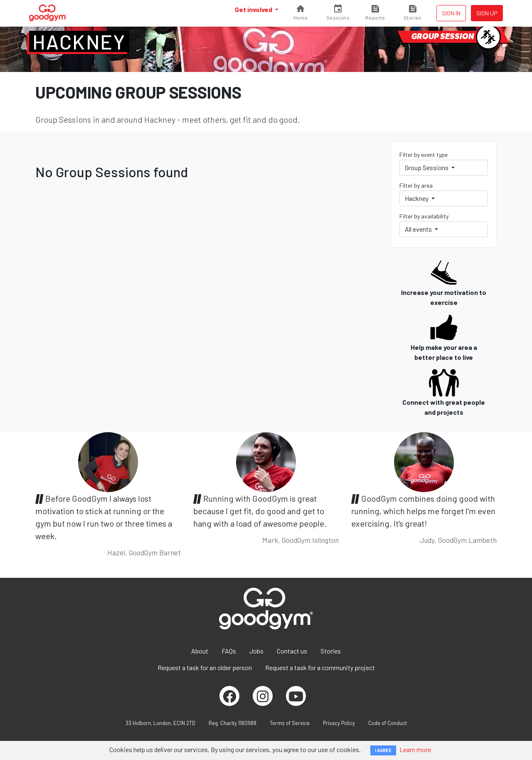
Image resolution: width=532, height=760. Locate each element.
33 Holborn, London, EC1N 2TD (160, 723)
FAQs (229, 651)
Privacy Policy (339, 723)
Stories (331, 651)
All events (419, 229)
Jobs (256, 651)
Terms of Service (290, 723)
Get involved (254, 9)
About (200, 651)
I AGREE (383, 750)
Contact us (292, 651)
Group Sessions (427, 167)
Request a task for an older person (205, 667)
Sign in (451, 13)
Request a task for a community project (320, 667)
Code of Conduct (388, 723)
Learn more (415, 749)
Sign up (487, 13)
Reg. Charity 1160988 (233, 723)
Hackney (79, 42)
